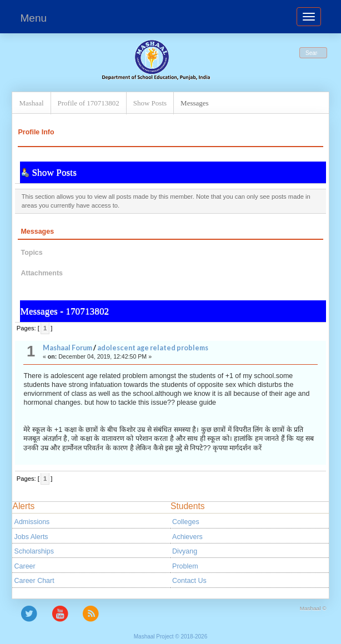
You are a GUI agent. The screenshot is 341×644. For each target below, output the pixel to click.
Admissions (32, 522)
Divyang (185, 551)
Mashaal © (313, 608)
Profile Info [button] (36, 132)
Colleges (186, 522)
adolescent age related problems (153, 348)
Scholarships (34, 551)
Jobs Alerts (31, 537)
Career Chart (34, 581)
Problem (185, 566)
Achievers (187, 537)
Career (25, 566)
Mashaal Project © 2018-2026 (170, 637)
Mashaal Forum (67, 348)
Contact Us (189, 581)
